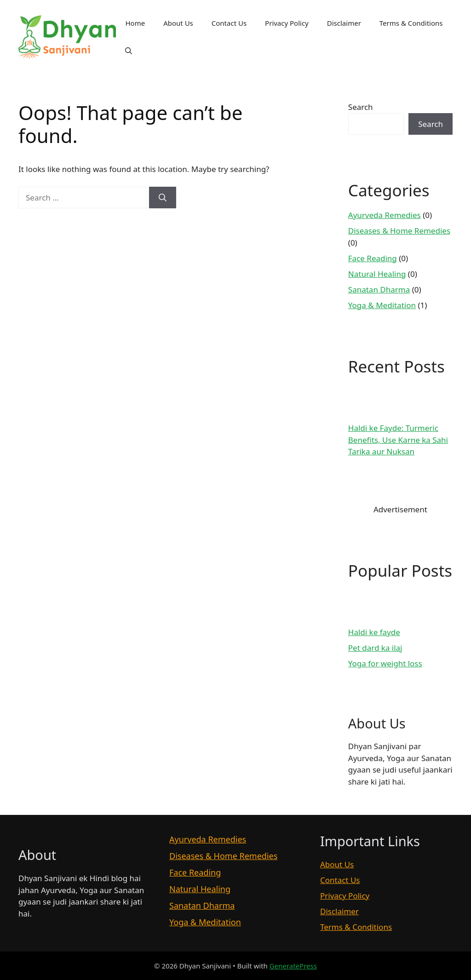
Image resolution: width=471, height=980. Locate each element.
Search (361, 107)
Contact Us (229, 23)
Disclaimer (344, 23)
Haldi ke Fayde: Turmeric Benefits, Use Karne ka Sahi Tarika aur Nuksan (398, 440)
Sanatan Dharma (379, 289)
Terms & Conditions (411, 23)
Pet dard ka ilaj (375, 648)
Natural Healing (377, 274)
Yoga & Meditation (382, 305)
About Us (178, 23)
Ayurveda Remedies (385, 215)
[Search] (163, 198)
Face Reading (373, 258)
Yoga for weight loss (385, 663)
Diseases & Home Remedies (399, 231)
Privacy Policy (287, 23)
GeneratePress (293, 966)
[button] (129, 51)
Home (135, 23)
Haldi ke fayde (374, 632)
